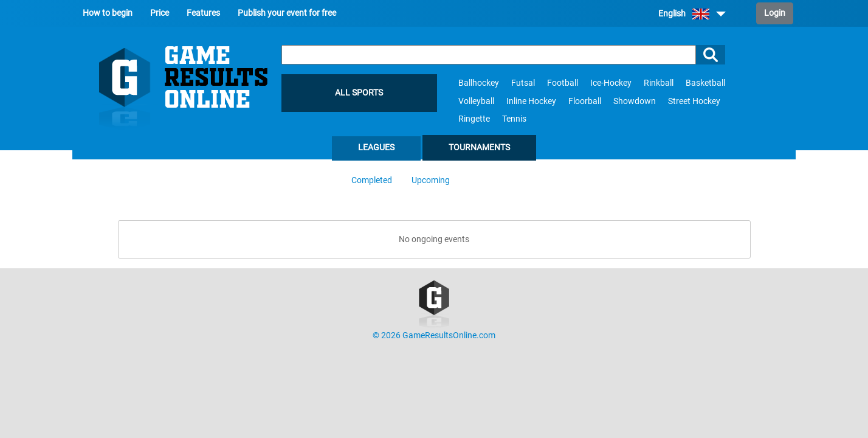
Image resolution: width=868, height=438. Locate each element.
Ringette (474, 119)
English (692, 14)
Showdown (635, 101)
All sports (359, 93)
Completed (372, 180)
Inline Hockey (531, 101)
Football (563, 83)
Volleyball (476, 101)
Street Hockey (694, 101)
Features (203, 13)
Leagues (376, 148)
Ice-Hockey (611, 83)
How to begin (108, 13)
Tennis (514, 119)
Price (160, 13)
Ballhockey (479, 83)
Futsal (523, 83)
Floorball (585, 101)
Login (775, 13)
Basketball (705, 83)
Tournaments (479, 148)
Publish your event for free (287, 13)
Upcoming (431, 180)
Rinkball (659, 83)
